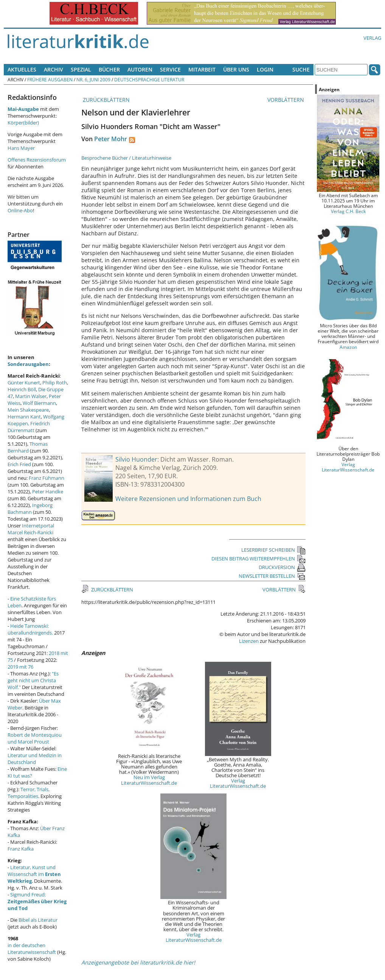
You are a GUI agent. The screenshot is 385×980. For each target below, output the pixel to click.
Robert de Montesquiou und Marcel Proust (35, 738)
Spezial (81, 69)
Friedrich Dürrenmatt (29, 427)
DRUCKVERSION (282, 567)
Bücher (109, 69)
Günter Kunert (24, 383)
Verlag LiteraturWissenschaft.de (238, 783)
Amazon (348, 347)
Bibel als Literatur (38, 920)
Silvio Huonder (136, 459)
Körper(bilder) (23, 123)
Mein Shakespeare (28, 410)
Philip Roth (55, 383)
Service (170, 69)
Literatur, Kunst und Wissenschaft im (34, 874)
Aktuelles (22, 69)
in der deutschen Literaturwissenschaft (32, 949)
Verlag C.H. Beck (348, 211)
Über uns (236, 69)
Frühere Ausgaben (50, 79)
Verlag (372, 38)
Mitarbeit (202, 69)
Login (265, 69)
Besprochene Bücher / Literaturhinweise (126, 158)
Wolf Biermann (39, 403)
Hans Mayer (21, 148)
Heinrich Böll (22, 389)
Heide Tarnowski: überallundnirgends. (30, 629)
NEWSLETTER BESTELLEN (272, 576)
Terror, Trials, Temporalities (29, 793)
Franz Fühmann (47, 478)
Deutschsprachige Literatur (149, 79)
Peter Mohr (111, 139)
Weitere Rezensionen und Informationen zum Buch (188, 499)
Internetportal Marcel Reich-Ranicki (31, 529)
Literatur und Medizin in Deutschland (35, 759)
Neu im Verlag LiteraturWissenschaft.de (149, 780)
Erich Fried (19, 464)
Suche (301, 69)
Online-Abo (20, 210)
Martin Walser (31, 396)
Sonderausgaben (28, 364)
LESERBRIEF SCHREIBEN (273, 550)
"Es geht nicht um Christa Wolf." (33, 680)
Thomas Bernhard (28, 447)
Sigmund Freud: (37, 901)
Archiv (54, 69)
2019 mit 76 (20, 667)
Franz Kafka (21, 849)
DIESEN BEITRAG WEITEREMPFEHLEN (258, 558)
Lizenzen (249, 641)
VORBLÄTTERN (286, 100)
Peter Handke (48, 492)
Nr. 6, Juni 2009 (93, 79)
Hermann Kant (24, 417)
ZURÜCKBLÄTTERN (106, 100)
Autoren (140, 69)
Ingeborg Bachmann (30, 509)
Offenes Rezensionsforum (37, 160)
